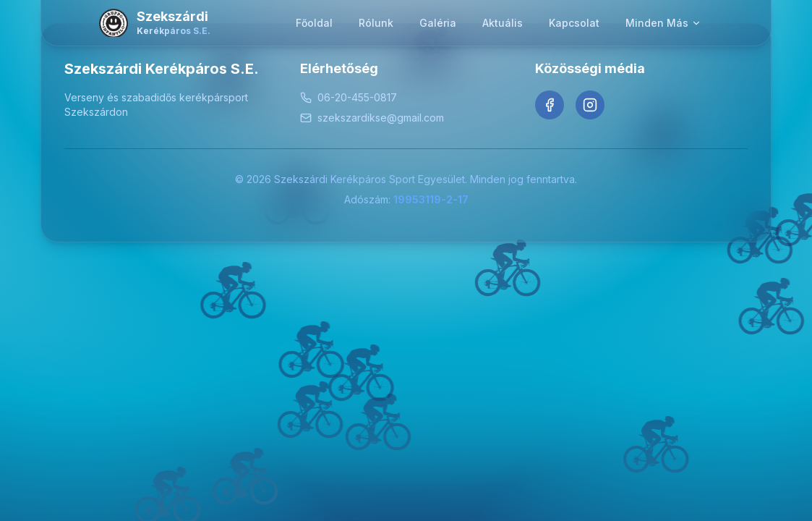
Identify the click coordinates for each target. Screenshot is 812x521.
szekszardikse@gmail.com (372, 118)
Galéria (438, 23)
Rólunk (376, 23)
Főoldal (314, 23)
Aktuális (503, 23)
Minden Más (663, 23)
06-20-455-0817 (349, 97)
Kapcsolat (574, 23)
